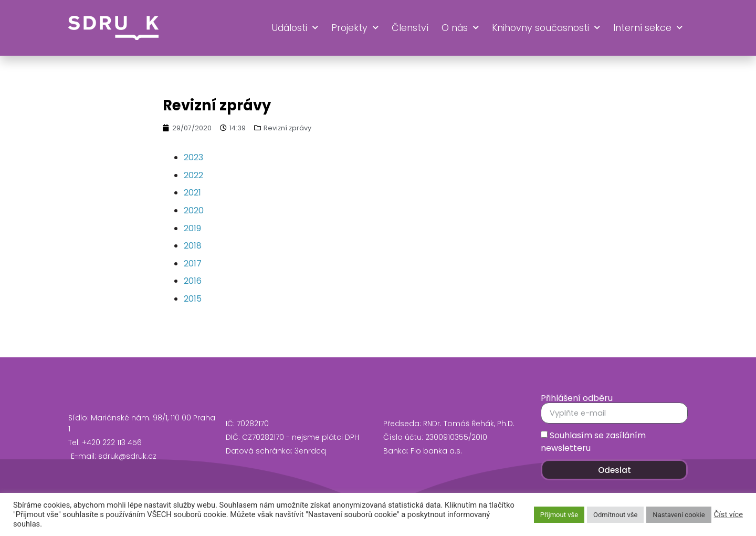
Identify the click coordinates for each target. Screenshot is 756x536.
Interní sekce (648, 28)
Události (295, 28)
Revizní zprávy (287, 128)
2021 (192, 193)
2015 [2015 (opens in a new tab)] (193, 299)
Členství (410, 28)
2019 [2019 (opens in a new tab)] (192, 228)
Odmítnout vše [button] (615, 515)
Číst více (728, 514)
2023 (193, 157)
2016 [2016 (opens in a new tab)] (193, 281)
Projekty (355, 28)
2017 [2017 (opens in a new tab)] (193, 264)
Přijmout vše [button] (559, 515)
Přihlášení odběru (577, 398)
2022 (193, 175)
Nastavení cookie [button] (679, 515)
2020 (194, 210)
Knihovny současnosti (546, 28)
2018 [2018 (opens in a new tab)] (193, 246)
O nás (460, 28)
